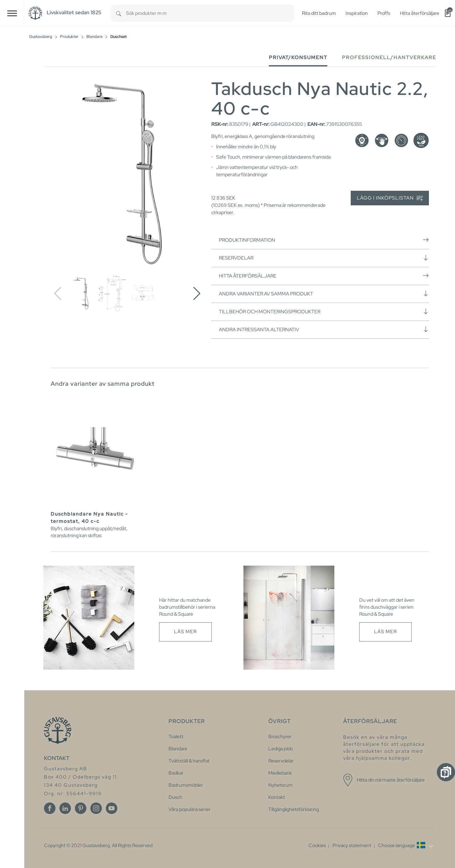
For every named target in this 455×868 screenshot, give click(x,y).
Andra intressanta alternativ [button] (324, 329)
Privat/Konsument (298, 57)
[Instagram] (96, 808)
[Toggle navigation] (12, 13)
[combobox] (210, 13)
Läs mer (185, 632)
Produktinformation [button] (324, 240)
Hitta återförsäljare (324, 276)
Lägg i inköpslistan (390, 198)
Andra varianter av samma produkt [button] (324, 294)
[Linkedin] (65, 808)
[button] (197, 294)
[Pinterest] (81, 808)
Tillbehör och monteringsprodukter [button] (324, 311)
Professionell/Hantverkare (389, 57)
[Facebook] (50, 808)
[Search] (119, 13)
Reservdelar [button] (324, 258)
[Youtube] (112, 808)
